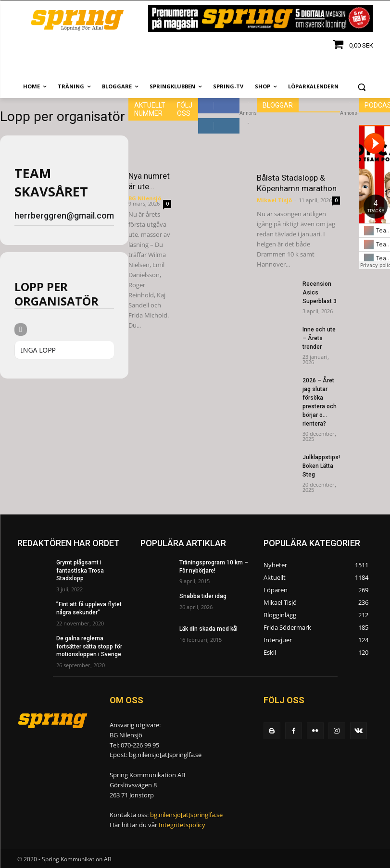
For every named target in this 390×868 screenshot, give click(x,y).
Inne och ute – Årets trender (319, 338)
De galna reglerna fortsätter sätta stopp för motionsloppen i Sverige (89, 647)
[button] (362, 87)
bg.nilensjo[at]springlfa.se (186, 815)
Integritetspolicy (182, 825)
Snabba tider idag (203, 596)
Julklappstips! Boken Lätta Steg (321, 466)
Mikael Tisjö (274, 200)
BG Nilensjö (145, 198)
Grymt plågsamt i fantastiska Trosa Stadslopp (80, 571)
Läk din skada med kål (208, 629)
